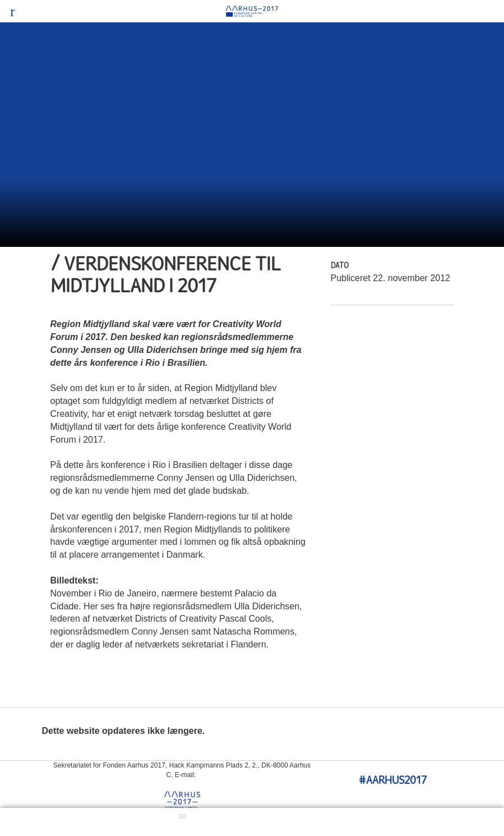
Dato (340, 266)
